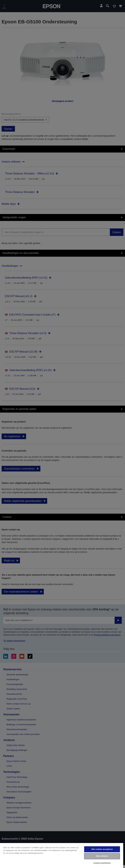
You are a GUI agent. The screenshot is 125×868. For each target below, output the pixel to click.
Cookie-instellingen (102, 863)
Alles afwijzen (102, 856)
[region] (62, 855)
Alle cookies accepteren (102, 849)
